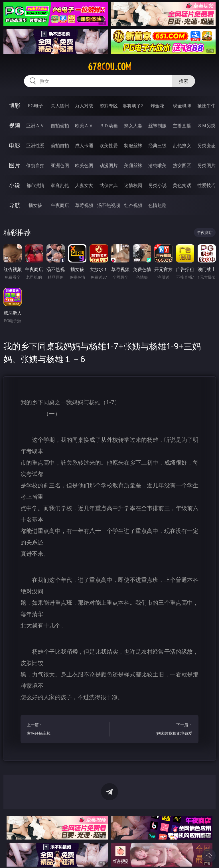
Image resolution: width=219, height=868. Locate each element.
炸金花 (157, 106)
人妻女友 (84, 185)
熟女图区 (182, 165)
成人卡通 (84, 145)
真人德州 (60, 106)
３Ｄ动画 (109, 126)
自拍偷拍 (60, 126)
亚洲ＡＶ (35, 126)
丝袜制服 (157, 126)
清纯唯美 (157, 165)
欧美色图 (84, 165)
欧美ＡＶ (84, 126)
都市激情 (35, 185)
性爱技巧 (206, 185)
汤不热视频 (109, 205)
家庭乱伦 (60, 185)
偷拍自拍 (60, 145)
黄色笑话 (182, 185)
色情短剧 (157, 205)
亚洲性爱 (35, 145)
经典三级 (157, 145)
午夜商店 (60, 205)
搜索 (184, 81)
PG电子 (35, 106)
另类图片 (206, 165)
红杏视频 (133, 205)
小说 (15, 185)
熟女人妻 (133, 126)
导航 (15, 205)
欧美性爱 (109, 145)
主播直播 (182, 126)
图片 (15, 165)
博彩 (15, 105)
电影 (15, 145)
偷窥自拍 (35, 165)
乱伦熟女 (182, 145)
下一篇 (174, 730)
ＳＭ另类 (206, 126)
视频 (15, 125)
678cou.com (109, 67)
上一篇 (45, 730)
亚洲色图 (60, 165)
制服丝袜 (133, 145)
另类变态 (206, 145)
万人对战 (84, 106)
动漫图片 (109, 165)
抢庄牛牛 (206, 106)
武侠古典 (109, 185)
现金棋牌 (182, 106)
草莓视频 (84, 205)
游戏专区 (109, 106)
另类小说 (157, 185)
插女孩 (35, 205)
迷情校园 (133, 185)
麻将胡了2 (133, 106)
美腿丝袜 (133, 165)
